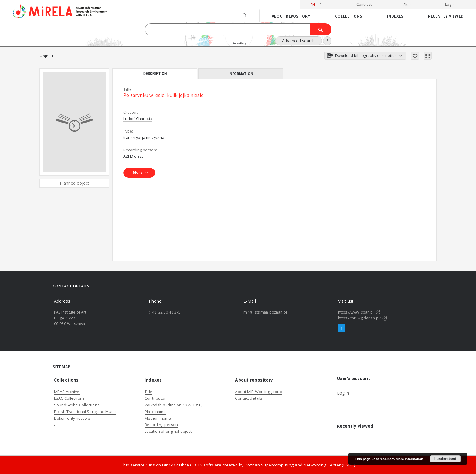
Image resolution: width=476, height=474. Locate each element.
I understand (445, 459)
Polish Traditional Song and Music (85, 412)
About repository (291, 16)
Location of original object (168, 431)
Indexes (395, 16)
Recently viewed (446, 16)
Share (408, 5)
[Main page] (244, 16)
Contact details (249, 398)
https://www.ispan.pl (359, 312)
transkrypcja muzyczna (144, 138)
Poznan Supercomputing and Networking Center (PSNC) (300, 465)
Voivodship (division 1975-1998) (173, 405)
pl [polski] (322, 5)
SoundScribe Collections (77, 405)
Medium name (158, 418)
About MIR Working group (258, 392)
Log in (343, 393)
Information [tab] (241, 74)
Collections (349, 16)
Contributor (155, 398)
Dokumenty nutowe (72, 418)
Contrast (364, 4)
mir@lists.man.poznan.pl (265, 312)
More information (410, 459)
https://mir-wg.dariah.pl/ (363, 318)
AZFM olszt (133, 156)
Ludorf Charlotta (138, 119)
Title (148, 392)
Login (450, 4)
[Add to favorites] (415, 56)
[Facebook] (342, 328)
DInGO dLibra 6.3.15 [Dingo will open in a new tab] (182, 465)
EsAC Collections (69, 398)
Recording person (161, 425)
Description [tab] (155, 74)
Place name (155, 412)
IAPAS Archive (67, 392)
